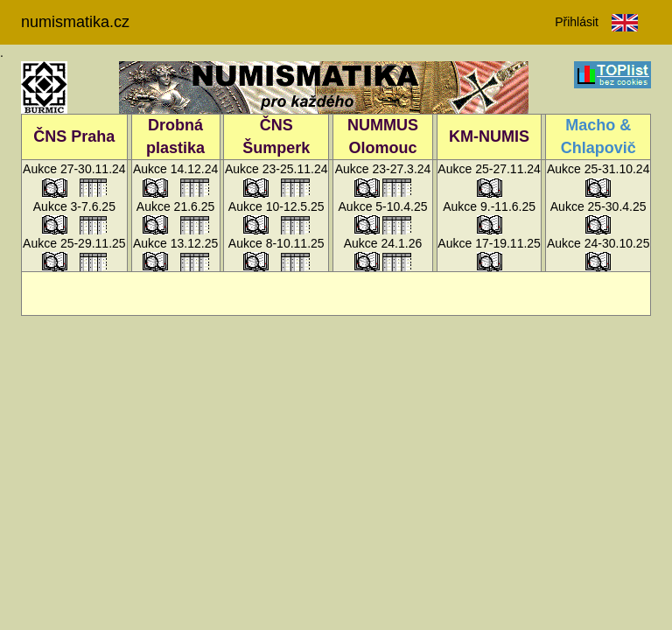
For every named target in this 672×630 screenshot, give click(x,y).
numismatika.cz (75, 22)
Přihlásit (577, 22)
